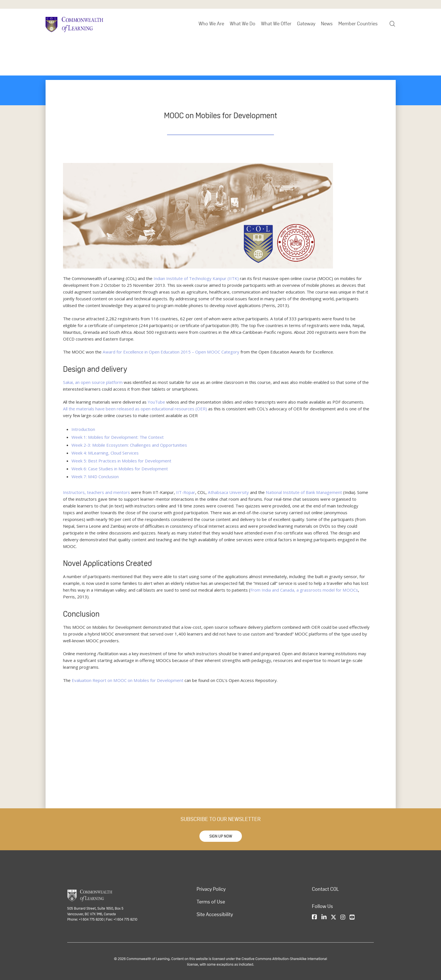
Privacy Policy (211, 889)
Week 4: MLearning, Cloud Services (105, 453)
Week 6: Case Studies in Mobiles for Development (120, 469)
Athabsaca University (228, 492)
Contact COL (325, 889)
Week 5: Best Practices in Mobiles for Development (121, 461)
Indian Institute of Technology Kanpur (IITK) (196, 278)
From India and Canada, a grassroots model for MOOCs (304, 590)
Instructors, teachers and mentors (96, 492)
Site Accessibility (215, 914)
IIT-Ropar (186, 492)
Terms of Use (211, 902)
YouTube (156, 402)
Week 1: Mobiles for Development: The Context (118, 437)
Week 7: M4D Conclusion (95, 476)
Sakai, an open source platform (93, 382)
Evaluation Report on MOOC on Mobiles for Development (127, 680)
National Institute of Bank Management (303, 492)
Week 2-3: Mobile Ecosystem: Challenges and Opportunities (129, 445)
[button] (221, 836)
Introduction (83, 429)
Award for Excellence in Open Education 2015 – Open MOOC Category (171, 352)
